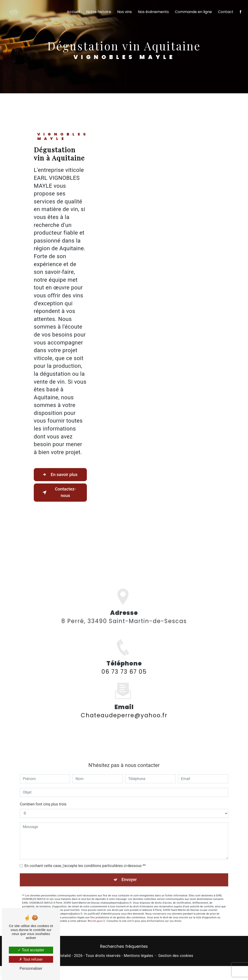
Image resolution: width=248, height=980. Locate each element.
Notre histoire (98, 13)
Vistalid (64, 957)
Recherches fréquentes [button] (124, 947)
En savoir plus (60, 475)
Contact (225, 13)
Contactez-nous (59, 493)
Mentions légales (138, 957)
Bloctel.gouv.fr (96, 915)
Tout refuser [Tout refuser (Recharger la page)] (31, 959)
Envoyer (129, 873)
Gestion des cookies (176, 957)
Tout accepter (31, 950)
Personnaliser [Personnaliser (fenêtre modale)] (31, 968)
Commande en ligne (193, 13)
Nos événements (153, 13)
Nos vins (124, 13)
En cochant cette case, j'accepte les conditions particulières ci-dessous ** (85, 859)
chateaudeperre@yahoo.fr (124, 709)
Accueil (73, 13)
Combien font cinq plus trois (43, 798)
